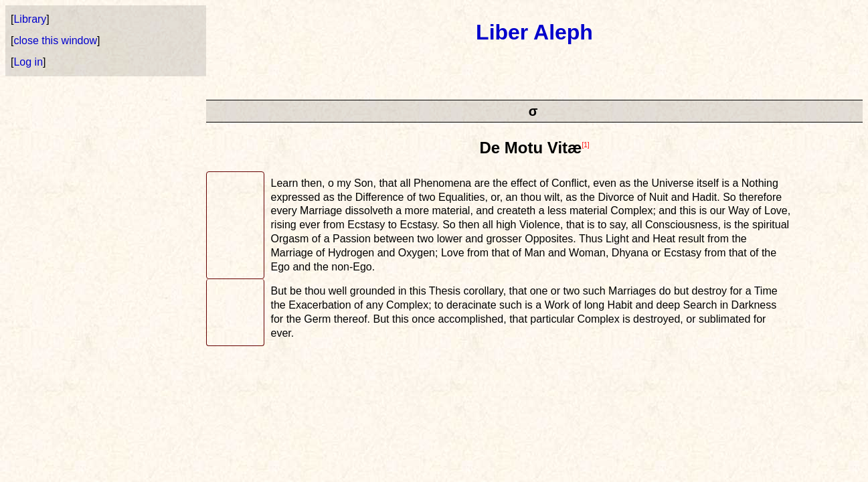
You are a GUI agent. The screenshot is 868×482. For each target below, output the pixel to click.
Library (30, 19)
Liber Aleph (534, 32)
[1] (585, 145)
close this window (55, 41)
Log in (28, 62)
